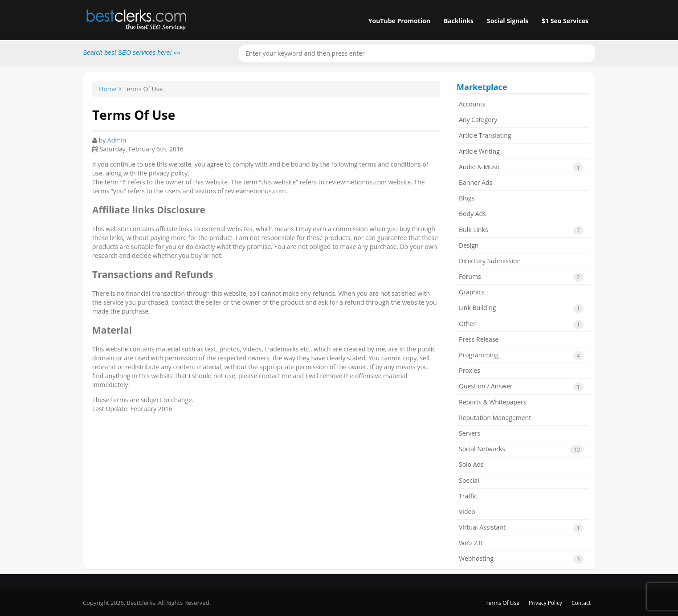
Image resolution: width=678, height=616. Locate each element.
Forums (521, 277)
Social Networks (521, 449)
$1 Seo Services (565, 21)
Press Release (479, 339)
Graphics (472, 292)
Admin (117, 140)
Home (108, 89)
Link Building (521, 308)
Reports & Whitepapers (492, 402)
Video (467, 512)
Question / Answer (521, 387)
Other (521, 324)
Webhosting (521, 559)
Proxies (470, 370)
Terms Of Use (502, 603)
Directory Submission (490, 261)
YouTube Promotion (399, 21)
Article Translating (485, 135)
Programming (521, 355)
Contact (581, 603)
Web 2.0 (471, 543)
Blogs (467, 198)
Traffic (468, 496)
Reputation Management (495, 418)
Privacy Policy (545, 603)
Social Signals (508, 21)
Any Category (478, 120)
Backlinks (459, 21)
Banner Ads (476, 182)
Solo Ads (471, 464)
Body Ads (472, 214)
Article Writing (479, 151)
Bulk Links (521, 230)
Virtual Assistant (521, 528)
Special (469, 480)
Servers (470, 433)
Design (469, 245)
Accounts (472, 104)
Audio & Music (521, 167)
